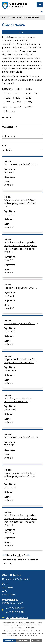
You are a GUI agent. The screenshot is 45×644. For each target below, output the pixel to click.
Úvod (5, 17)
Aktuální (9, 185)
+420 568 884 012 (15, 608)
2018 (8, 98)
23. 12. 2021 (10, 371)
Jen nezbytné (23, 640)
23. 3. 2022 (10, 533)
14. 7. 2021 (9, 296)
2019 (18, 98)
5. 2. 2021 (9, 172)
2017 (38, 93)
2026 (30, 107)
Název (7, 118)
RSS (30, 32)
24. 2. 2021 (10, 215)
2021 (8, 102)
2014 (8, 93)
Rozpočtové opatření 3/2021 (22, 437)
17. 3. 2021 (9, 260)
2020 (28, 98)
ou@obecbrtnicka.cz (15, 618)
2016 (28, 93)
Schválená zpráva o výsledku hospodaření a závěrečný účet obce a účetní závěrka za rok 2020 (21, 247)
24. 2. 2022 (10, 488)
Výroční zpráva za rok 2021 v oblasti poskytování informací (20, 476)
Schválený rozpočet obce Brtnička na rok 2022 (18, 400)
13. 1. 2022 (9, 445)
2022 (18, 102)
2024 (8, 107)
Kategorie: (8, 89)
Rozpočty (10, 111)
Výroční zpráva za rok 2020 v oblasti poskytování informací (20, 203)
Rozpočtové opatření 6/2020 (22, 164)
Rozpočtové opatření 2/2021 (22, 324)
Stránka (12, 555)
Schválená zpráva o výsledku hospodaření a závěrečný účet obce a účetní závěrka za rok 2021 (21, 520)
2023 (29, 102)
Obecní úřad (17, 17)
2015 (18, 93)
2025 (19, 107)
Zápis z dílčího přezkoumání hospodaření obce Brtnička (21, 361)
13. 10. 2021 (10, 332)
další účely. (31, 627)
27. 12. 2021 (10, 410)
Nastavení (36, 640)
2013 (29, 89)
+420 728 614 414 (15, 612)
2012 (19, 89)
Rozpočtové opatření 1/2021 (21, 288)
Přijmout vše (10, 640)
